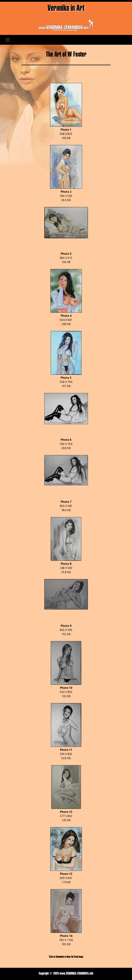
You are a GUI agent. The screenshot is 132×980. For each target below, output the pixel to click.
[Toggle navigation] (8, 40)
